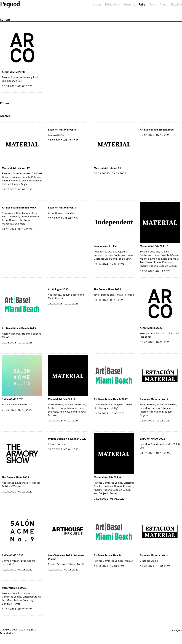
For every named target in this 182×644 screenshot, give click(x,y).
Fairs (142, 4)
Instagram (177, 630)
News (152, 4)
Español (177, 4)
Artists (97, 4)
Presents (129, 4)
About (164, 4)
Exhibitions (112, 4)
